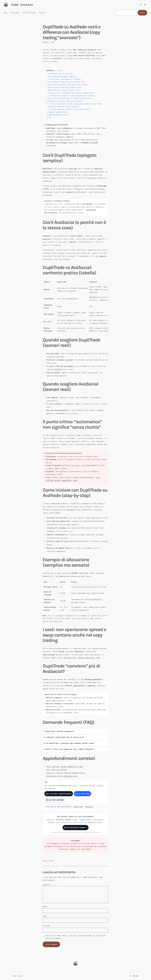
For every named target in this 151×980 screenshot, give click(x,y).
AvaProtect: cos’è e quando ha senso (62, 776)
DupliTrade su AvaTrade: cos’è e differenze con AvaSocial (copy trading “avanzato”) (71, 32)
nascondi (59, 71)
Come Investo (22, 5)
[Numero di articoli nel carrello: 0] (145, 5)
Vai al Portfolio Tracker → (75, 828)
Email (46, 916)
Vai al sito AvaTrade (55, 800)
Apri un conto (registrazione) (59, 794)
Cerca (142, 13)
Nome (45, 906)
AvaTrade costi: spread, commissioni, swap (82, 658)
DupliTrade (78, 807)
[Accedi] (141, 5)
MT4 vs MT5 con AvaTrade (57, 770)
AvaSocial (89, 807)
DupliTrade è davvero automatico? (60, 731)
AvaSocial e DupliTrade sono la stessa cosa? (65, 737)
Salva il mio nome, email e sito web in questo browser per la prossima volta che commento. (75, 937)
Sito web (46, 926)
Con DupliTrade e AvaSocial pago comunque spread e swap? (70, 743)
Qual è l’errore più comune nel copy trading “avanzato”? (70, 749)
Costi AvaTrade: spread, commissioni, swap (65, 767)
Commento (47, 885)
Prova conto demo (83, 794)
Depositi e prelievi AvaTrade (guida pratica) (66, 773)
